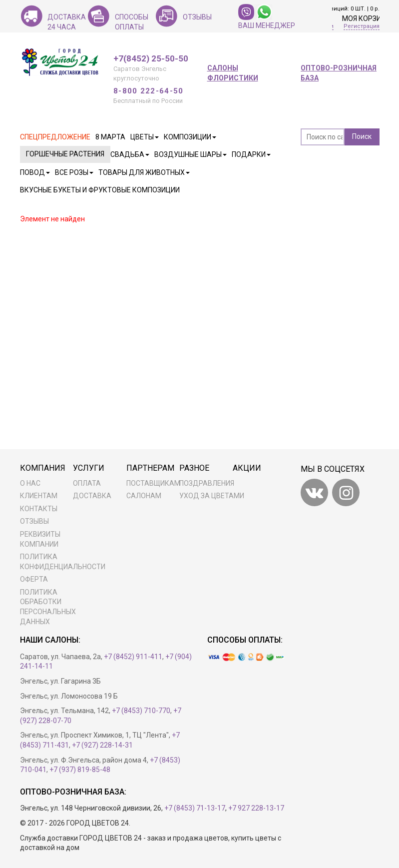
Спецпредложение (55, 137)
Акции (247, 468)
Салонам (144, 496)
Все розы (74, 172)
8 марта (110, 137)
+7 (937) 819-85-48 (80, 770)
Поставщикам (153, 483)
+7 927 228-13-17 (256, 808)
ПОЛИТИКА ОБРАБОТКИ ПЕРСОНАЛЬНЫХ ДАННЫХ (48, 607)
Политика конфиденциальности (60, 562)
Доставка (92, 496)
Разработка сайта (162, 823)
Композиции (190, 137)
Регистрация (362, 26)
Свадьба (130, 154)
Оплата (87, 483)
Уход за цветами (212, 496)
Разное (194, 468)
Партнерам (150, 468)
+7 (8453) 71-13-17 (195, 808)
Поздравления (207, 483)
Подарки (251, 154)
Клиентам (39, 496)
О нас (30, 483)
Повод (35, 172)
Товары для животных (144, 172)
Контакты (39, 509)
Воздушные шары (191, 154)
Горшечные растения (65, 154)
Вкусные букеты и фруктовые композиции (100, 190)
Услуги (89, 468)
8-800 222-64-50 (149, 91)
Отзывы (34, 521)
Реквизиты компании (40, 539)
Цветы (145, 137)
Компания (43, 468)
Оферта (34, 579)
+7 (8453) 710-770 (141, 711)
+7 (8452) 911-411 (133, 657)
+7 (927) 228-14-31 (102, 745)
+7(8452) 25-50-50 (151, 59)
